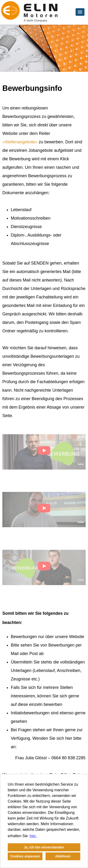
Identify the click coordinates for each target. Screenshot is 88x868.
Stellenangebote (20, 142)
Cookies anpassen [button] (25, 856)
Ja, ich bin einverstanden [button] (44, 847)
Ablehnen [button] (63, 856)
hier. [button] (33, 836)
